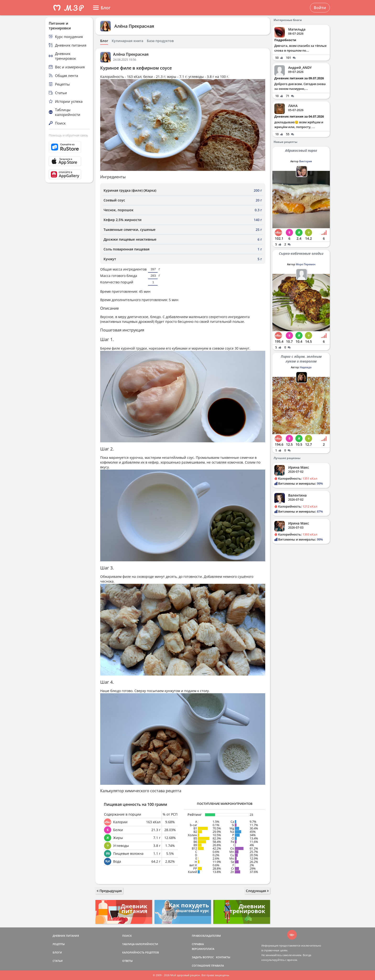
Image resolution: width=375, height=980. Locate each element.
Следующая (257, 891)
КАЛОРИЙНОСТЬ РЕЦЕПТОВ (141, 952)
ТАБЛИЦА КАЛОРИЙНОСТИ (140, 944)
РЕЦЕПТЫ (59, 944)
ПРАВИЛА (218, 966)
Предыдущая (109, 891)
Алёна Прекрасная (134, 26)
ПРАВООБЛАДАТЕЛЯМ (206, 936)
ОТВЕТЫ (127, 961)
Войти (320, 8)
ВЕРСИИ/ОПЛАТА (203, 949)
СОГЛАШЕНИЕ (201, 966)
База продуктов (160, 41)
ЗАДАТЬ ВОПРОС (203, 957)
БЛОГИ (57, 952)
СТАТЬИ (58, 961)
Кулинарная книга (127, 41)
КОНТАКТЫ (223, 957)
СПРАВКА (198, 944)
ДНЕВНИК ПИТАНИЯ (66, 936)
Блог (104, 41)
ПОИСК (127, 936)
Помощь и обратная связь (69, 135)
